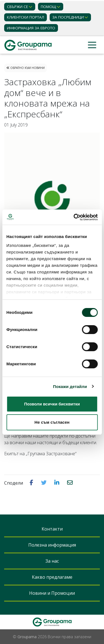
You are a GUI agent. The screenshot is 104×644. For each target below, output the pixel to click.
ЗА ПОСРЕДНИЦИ (68, 17)
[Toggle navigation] (92, 45)
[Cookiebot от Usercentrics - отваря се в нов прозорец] (74, 217)
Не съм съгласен (52, 422)
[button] (32, 483)
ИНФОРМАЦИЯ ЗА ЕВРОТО (31, 28)
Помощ (48, 7)
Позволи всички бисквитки (52, 404)
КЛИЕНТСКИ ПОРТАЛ (26, 17)
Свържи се (17, 7)
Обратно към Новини (26, 68)
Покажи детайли (70, 386)
